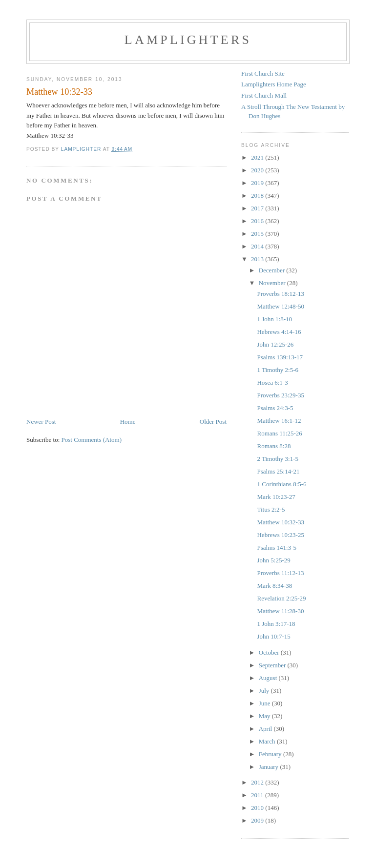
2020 (258, 170)
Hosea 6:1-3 (272, 382)
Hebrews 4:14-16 (279, 332)
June (265, 703)
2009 (258, 820)
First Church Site (263, 73)
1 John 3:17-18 (276, 624)
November (273, 283)
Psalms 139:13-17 (280, 357)
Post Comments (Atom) (92, 440)
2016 (258, 221)
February (271, 754)
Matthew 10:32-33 (280, 522)
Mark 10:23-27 (276, 497)
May (265, 716)
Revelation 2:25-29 (281, 598)
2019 (258, 183)
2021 (258, 157)
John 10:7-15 (273, 636)
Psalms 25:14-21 (278, 471)
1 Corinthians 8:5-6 (281, 484)
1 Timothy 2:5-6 (278, 370)
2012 (258, 782)
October (270, 652)
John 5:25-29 (273, 560)
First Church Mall (264, 95)
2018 (258, 196)
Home (128, 422)
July (265, 691)
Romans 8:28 (274, 446)
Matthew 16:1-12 (279, 421)
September (273, 665)
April (266, 729)
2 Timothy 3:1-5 (278, 459)
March (268, 741)
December (273, 270)
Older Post (213, 422)
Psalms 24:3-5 (275, 408)
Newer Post (41, 422)
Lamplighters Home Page (274, 84)
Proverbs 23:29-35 (280, 395)
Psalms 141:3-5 (277, 548)
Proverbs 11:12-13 (280, 573)
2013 (258, 259)
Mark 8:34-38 (274, 586)
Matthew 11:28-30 (280, 611)
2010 (258, 808)
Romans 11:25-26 (279, 433)
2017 (258, 208)
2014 (258, 246)
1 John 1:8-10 (274, 319)
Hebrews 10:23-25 (280, 535)
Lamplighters (188, 40)
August (269, 678)
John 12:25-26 (275, 344)
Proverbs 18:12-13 (280, 294)
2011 (258, 795)
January (270, 767)
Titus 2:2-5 (271, 509)
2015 (258, 234)
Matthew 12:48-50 (280, 306)
